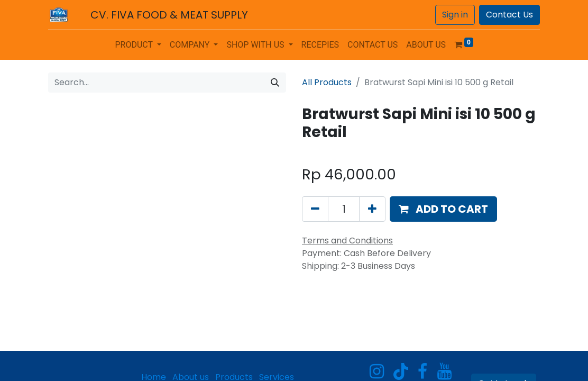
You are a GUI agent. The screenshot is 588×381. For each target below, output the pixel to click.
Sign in (455, 15)
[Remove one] (315, 209)
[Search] (275, 83)
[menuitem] (320, 45)
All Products (327, 82)
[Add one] (372, 209)
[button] (443, 209)
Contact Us (509, 15)
